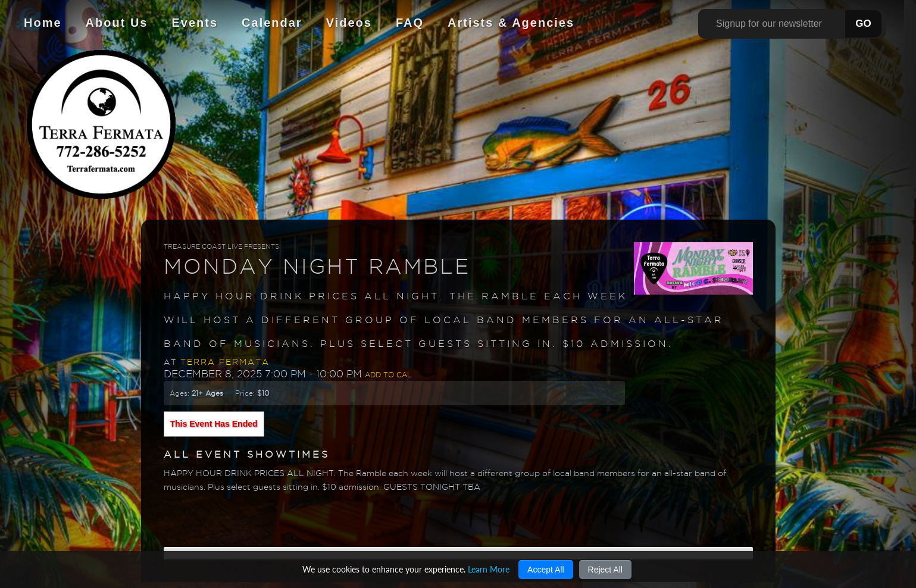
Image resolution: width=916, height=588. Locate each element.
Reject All (605, 570)
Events (195, 23)
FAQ (410, 23)
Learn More (489, 569)
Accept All (545, 570)
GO (863, 24)
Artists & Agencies (511, 23)
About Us (117, 23)
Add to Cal (388, 375)
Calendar (272, 23)
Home (43, 23)
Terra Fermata (225, 362)
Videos (349, 23)
